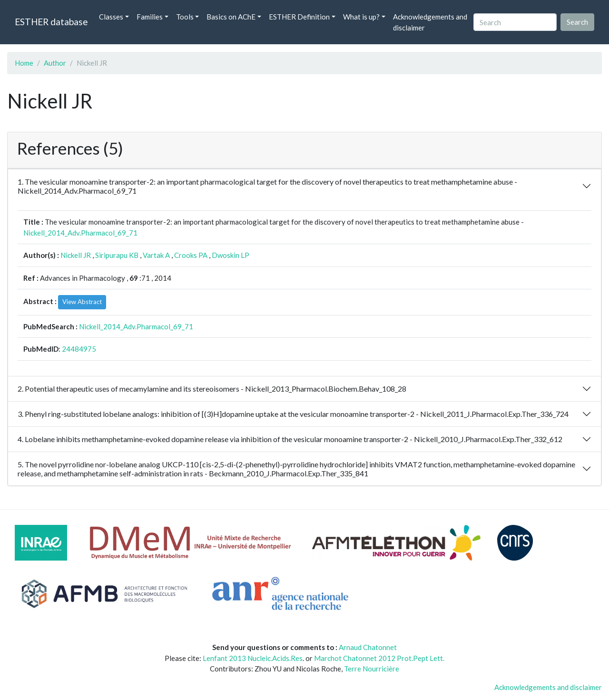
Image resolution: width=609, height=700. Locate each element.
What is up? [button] (361, 17)
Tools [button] (185, 17)
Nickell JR (76, 255)
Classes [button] (111, 17)
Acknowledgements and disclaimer (430, 22)
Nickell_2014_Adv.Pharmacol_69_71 (80, 233)
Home (24, 63)
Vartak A (156, 255)
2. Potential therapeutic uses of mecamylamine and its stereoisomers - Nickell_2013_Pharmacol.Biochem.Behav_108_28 (212, 389)
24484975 (79, 349)
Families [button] (150, 17)
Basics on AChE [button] (231, 17)
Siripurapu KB (117, 255)
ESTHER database (51, 22)
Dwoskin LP (231, 255)
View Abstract (82, 302)
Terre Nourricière (372, 669)
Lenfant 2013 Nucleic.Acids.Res (253, 658)
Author (55, 63)
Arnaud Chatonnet (368, 647)
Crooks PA (191, 255)
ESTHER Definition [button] (299, 17)
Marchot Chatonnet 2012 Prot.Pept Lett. (379, 658)
